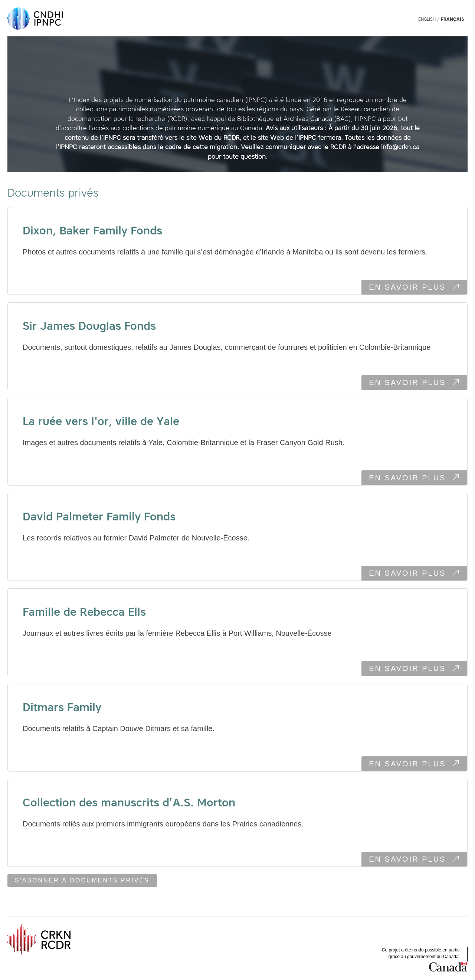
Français (452, 19)
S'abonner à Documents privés (82, 880)
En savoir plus (418, 288)
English (427, 19)
